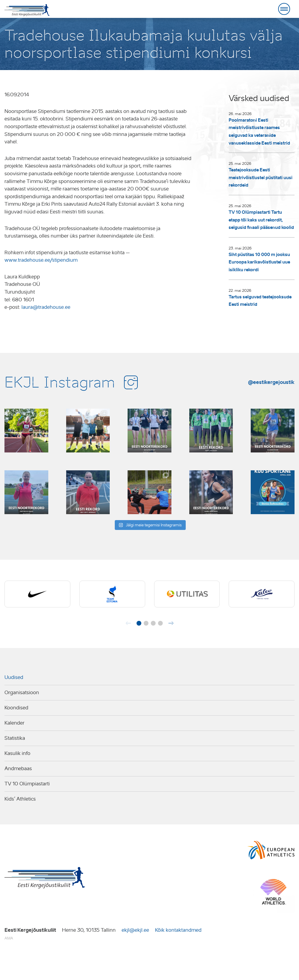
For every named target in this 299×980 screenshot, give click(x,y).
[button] (139, 623)
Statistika (15, 738)
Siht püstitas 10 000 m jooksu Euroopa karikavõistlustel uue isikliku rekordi (259, 262)
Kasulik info (17, 753)
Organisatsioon (22, 693)
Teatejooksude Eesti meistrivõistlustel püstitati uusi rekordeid (261, 177)
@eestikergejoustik (271, 382)
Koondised (16, 708)
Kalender (14, 723)
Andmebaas (18, 769)
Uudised (14, 677)
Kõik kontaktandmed (178, 930)
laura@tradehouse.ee (46, 307)
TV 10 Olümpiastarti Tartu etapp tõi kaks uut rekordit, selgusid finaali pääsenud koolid (261, 220)
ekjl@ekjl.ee (135, 930)
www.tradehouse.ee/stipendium (41, 260)
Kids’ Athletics (20, 799)
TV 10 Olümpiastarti (27, 784)
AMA (9, 938)
